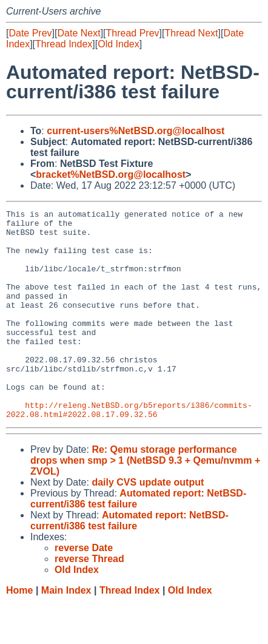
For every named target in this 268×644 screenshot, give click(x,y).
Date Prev (30, 33)
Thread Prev (133, 33)
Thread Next (191, 33)
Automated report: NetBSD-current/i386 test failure (129, 562)
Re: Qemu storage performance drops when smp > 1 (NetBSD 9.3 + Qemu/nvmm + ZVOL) (145, 502)
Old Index (118, 44)
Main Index (66, 632)
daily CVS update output (148, 524)
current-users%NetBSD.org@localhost (136, 131)
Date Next (79, 33)
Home (19, 632)
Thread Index (64, 44)
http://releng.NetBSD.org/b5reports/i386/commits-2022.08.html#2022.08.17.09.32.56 (129, 450)
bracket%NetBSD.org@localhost (111, 175)
